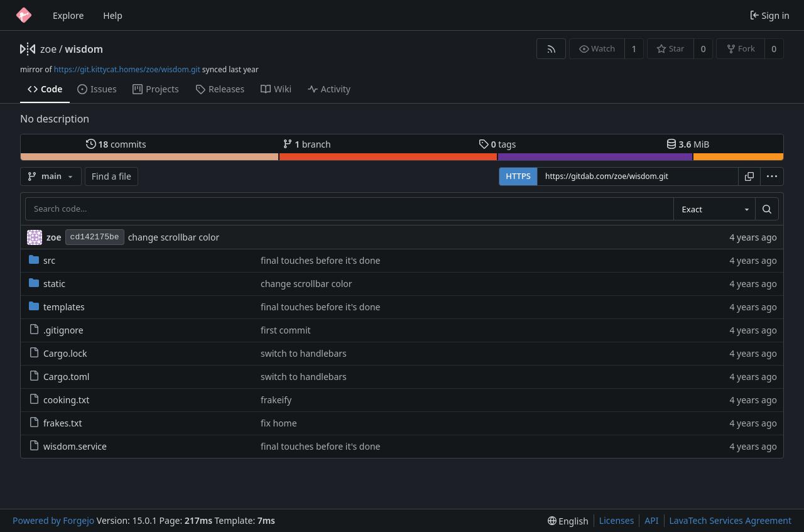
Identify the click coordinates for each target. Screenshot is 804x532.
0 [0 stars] (703, 49)
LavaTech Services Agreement (731, 520)
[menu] (772, 176)
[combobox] (714, 209)
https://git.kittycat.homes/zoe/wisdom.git (127, 69)
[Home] (24, 15)
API (651, 520)
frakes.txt (56, 423)
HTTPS (518, 176)
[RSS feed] (551, 49)
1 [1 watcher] (634, 49)
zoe (48, 49)
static (47, 284)
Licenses (617, 520)
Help (113, 15)
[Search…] (767, 209)
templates (57, 307)
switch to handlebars (304, 353)
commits (116, 144)
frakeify (276, 400)
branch (307, 144)
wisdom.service (68, 446)
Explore (68, 15)
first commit (286, 330)
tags (497, 144)
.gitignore (56, 330)
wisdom (84, 49)
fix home (279, 423)
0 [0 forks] (774, 49)
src (42, 260)
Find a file (111, 176)
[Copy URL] (749, 176)
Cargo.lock (58, 353)
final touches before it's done (320, 260)
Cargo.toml (59, 377)
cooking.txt (59, 400)
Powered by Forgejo (53, 520)
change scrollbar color (174, 237)
